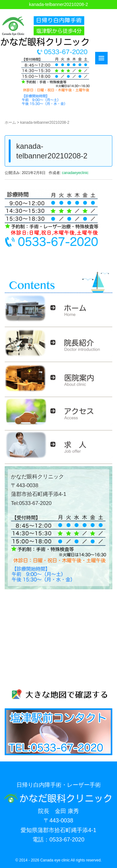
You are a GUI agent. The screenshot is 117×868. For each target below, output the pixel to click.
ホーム (10, 122)
